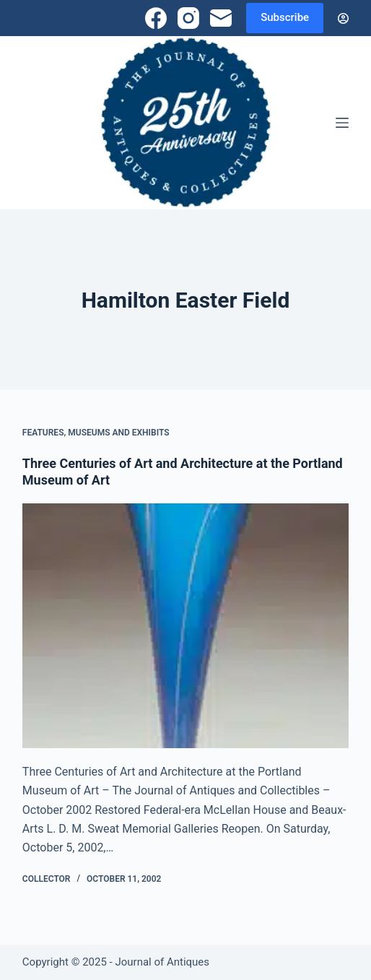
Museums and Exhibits (118, 433)
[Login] (343, 18)
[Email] (221, 18)
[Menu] (342, 123)
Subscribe (285, 17)
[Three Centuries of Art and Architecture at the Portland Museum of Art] (185, 626)
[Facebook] (156, 18)
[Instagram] (188, 18)
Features (43, 433)
